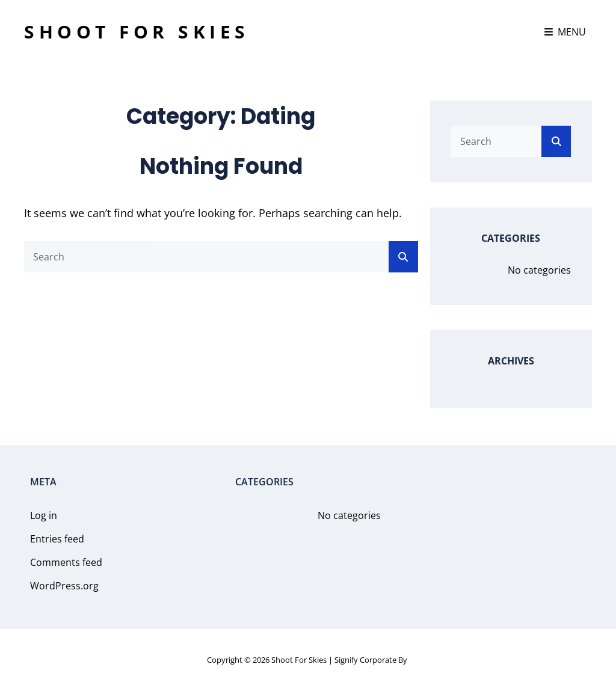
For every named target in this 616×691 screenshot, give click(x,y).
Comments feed (66, 562)
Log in (44, 515)
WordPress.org (64, 586)
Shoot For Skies (137, 32)
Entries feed (57, 539)
